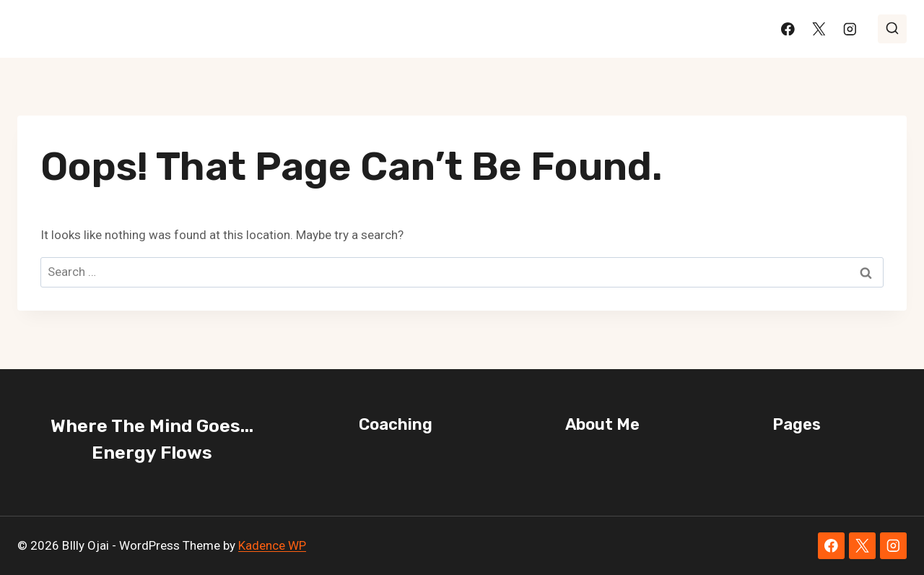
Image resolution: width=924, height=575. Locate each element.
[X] (819, 29)
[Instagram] (850, 29)
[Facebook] (788, 29)
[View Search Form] (892, 29)
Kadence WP (272, 545)
